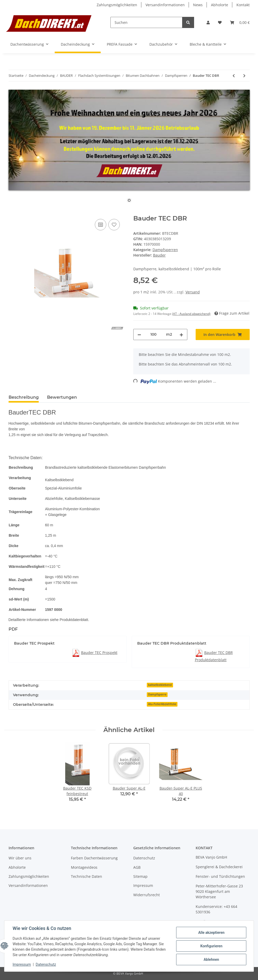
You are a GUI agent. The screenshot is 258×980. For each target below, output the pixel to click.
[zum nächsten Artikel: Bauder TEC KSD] (244, 76)
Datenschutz (144, 858)
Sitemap (140, 876)
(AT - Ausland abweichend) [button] (191, 314)
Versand (193, 292)
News (198, 5)
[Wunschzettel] (220, 22)
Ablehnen (211, 960)
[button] (208, 22)
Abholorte (220, 5)
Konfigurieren (211, 946)
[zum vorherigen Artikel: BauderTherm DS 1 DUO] (234, 76)
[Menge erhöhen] (181, 334)
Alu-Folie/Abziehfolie (162, 704)
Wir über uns (20, 858)
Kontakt (243, 5)
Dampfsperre (157, 694)
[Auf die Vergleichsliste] (101, 225)
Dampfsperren (165, 250)
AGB (137, 867)
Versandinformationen (165, 5)
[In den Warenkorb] (13, 212)
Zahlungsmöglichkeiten (117, 5)
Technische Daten (87, 876)
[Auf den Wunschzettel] (114, 225)
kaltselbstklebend (160, 685)
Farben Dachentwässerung (94, 858)
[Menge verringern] (139, 334)
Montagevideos (84, 867)
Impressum (143, 885)
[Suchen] (146, 22)
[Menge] (154, 334)
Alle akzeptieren (211, 933)
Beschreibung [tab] (24, 397)
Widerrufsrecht (147, 895)
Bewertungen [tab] (62, 397)
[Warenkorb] (240, 22)
